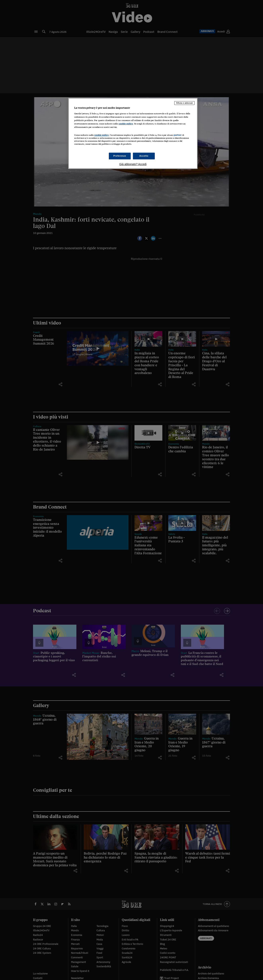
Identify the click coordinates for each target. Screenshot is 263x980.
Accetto (144, 156)
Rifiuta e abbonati (184, 103)
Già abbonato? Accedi (133, 164)
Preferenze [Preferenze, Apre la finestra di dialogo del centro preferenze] (120, 156)
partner (178, 135)
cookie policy (126, 124)
